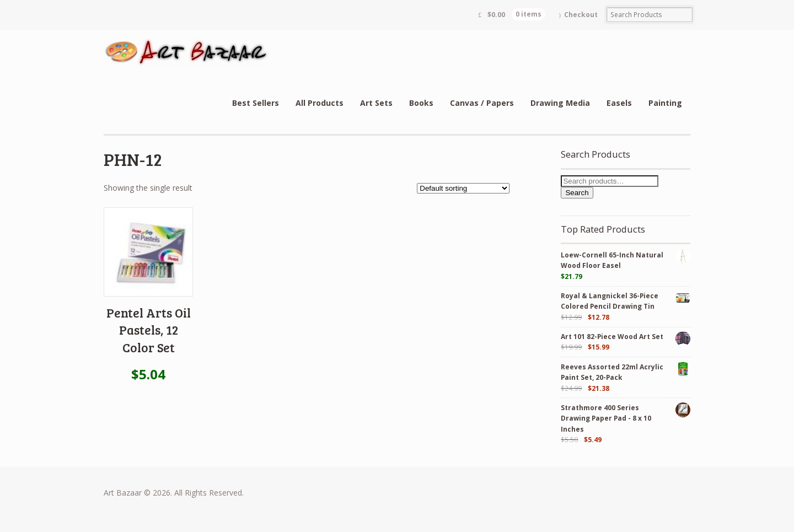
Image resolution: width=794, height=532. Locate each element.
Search (577, 193)
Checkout (581, 15)
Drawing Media (560, 103)
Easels (619, 103)
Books (421, 103)
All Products (320, 103)
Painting (665, 103)
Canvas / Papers (482, 103)
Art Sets (376, 103)
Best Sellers (256, 103)
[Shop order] (463, 188)
